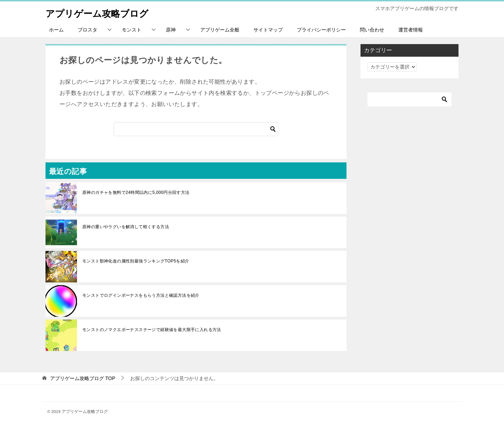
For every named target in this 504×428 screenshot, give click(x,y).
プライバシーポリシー (321, 30)
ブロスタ (87, 30)
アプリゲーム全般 (220, 30)
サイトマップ (268, 30)
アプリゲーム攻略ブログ (105, 12)
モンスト (132, 30)
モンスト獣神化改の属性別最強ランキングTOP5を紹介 (136, 261)
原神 (171, 30)
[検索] (196, 129)
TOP (83, 378)
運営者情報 (411, 30)
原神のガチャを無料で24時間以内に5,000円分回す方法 (136, 192)
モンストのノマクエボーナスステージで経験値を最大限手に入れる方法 (154, 330)
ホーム (56, 30)
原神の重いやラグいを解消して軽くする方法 (126, 227)
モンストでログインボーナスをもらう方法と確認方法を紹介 (141, 295)
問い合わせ (372, 30)
